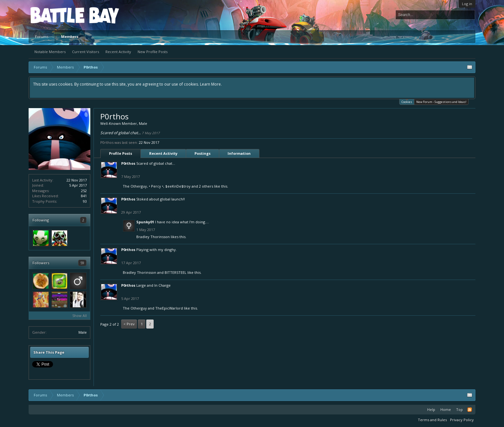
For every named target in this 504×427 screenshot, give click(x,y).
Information (239, 153)
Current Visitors (85, 52)
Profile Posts (121, 153)
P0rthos (128, 163)
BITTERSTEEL (175, 272)
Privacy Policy (462, 420)
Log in (467, 4)
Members (70, 37)
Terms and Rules (432, 420)
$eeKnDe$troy (178, 186)
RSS (470, 410)
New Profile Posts (153, 52)
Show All (80, 316)
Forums (42, 37)
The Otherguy (135, 186)
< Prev (129, 324)
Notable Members (50, 52)
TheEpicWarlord (169, 308)
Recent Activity (118, 52)
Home (446, 409)
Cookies (407, 102)
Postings (203, 153)
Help (431, 409)
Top (459, 409)
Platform (54, 15)
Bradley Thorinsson (153, 237)
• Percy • (156, 186)
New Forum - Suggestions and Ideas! (441, 102)
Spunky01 (145, 222)
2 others (206, 186)
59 (82, 263)
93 (85, 201)
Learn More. (211, 84)
